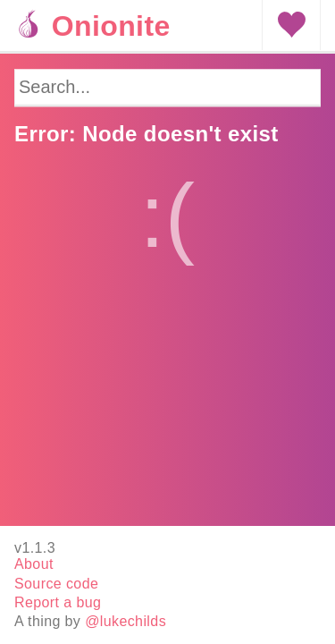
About (34, 564)
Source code (56, 584)
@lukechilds (126, 621)
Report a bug (58, 602)
